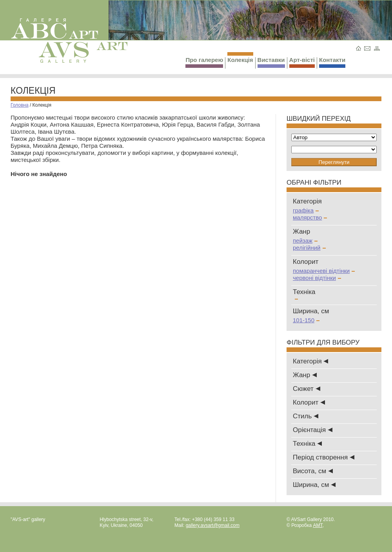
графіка (306, 210)
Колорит (309, 402)
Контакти (332, 62)
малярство (310, 217)
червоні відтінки (317, 278)
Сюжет (307, 389)
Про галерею (204, 62)
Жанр (305, 375)
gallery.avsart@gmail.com (213, 525)
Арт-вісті (302, 62)
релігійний (309, 248)
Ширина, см (314, 485)
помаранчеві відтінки (324, 271)
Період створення (324, 457)
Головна (20, 105)
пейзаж (305, 241)
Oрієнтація (313, 430)
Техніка (307, 444)
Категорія (310, 361)
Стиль (306, 416)
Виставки (271, 62)
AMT (318, 525)
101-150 (306, 320)
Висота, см (313, 471)
